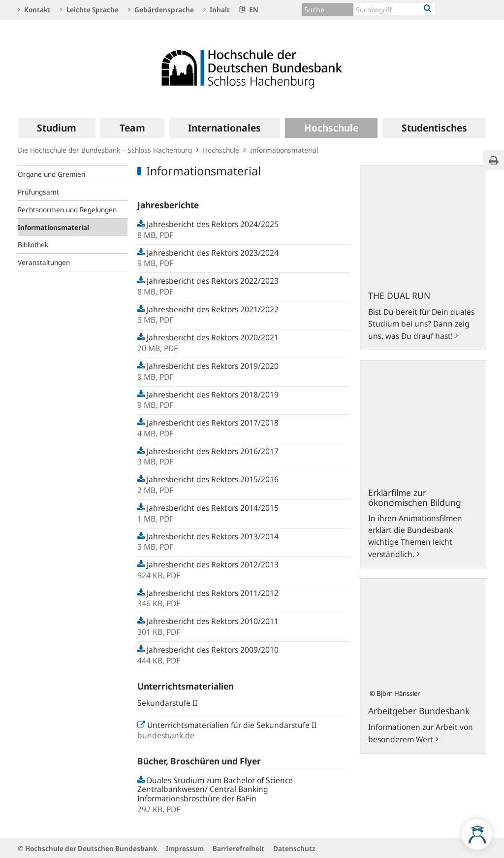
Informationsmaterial (53, 227)
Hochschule (221, 150)
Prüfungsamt (38, 192)
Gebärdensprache (161, 10)
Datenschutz (294, 848)
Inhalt (217, 10)
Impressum (185, 848)
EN (249, 10)
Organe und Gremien (51, 174)
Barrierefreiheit (238, 848)
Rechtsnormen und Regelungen (67, 210)
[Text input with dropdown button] (394, 9)
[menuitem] (57, 128)
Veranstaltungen (44, 262)
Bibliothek (33, 245)
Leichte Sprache (89, 10)
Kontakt (34, 10)
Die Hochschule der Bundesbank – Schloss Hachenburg (105, 150)
